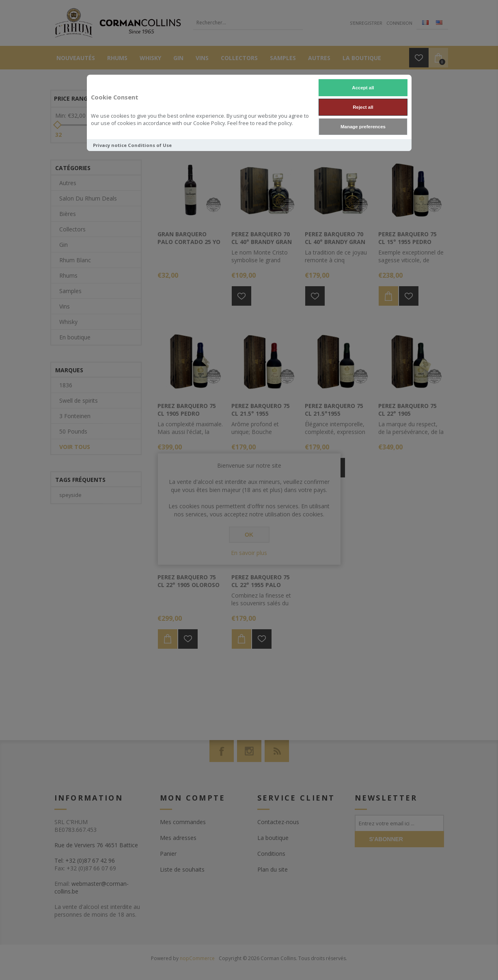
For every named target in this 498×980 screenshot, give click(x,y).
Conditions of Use (150, 145)
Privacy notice (110, 145)
